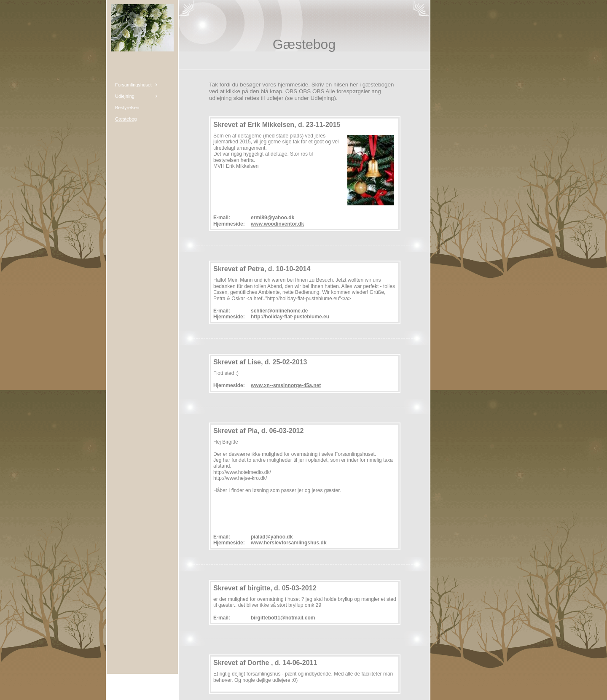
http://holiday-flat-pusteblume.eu (290, 317)
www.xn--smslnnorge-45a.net (286, 385)
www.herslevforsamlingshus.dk (289, 543)
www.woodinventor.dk (277, 224)
